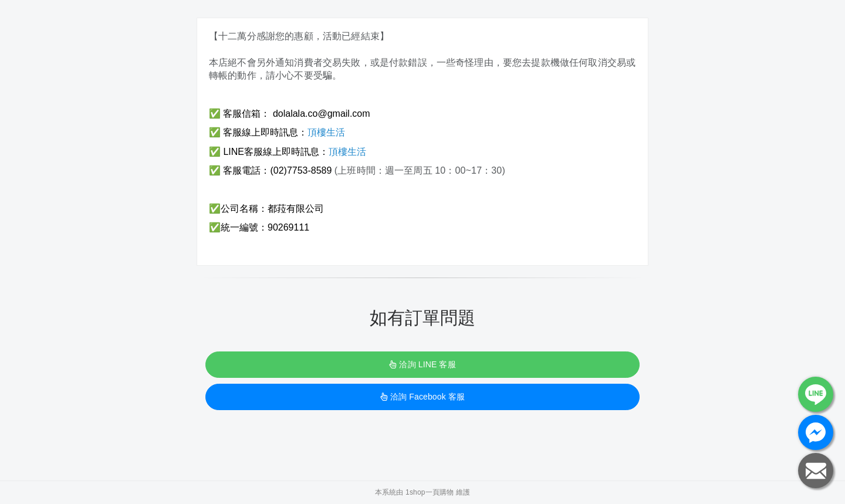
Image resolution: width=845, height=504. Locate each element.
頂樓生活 (326, 132)
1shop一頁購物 (430, 492)
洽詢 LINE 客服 (422, 364)
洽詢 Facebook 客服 (422, 397)
